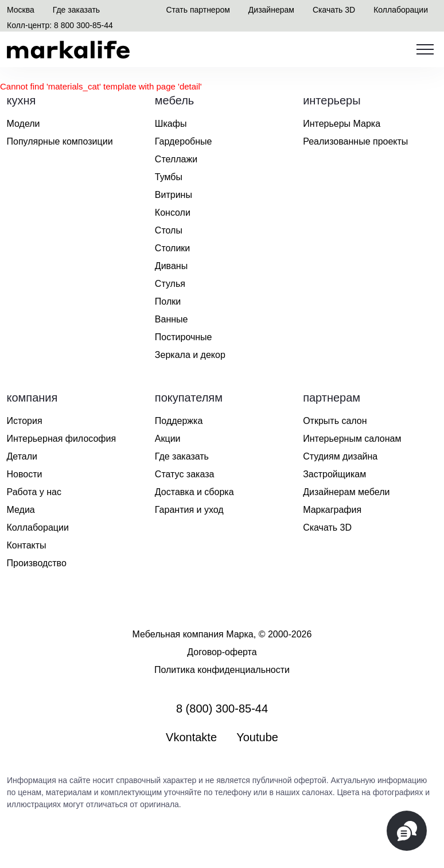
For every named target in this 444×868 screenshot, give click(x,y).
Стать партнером (198, 10)
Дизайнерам (271, 10)
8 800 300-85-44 (83, 25)
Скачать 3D (334, 10)
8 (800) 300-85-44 (222, 709)
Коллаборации (401, 10)
